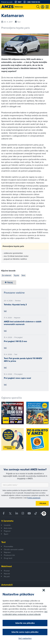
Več (5, 311)
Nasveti (7, 574)
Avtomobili (7, 585)
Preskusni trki (9, 555)
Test (3, 542)
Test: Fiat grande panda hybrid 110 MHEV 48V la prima (23, 360)
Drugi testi (8, 558)
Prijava (43, 503)
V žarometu (7, 521)
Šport (6, 534)
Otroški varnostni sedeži (14, 549)
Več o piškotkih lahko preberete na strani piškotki (25, 613)
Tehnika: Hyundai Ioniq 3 (15, 305)
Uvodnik (7, 525)
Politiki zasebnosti (34, 498)
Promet (7, 571)
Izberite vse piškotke (25, 623)
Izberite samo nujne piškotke (25, 632)
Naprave (7, 552)
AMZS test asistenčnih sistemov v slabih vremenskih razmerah (23, 323)
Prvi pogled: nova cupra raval (17, 378)
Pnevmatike (8, 546)
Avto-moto (8, 528)
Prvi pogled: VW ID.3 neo (15, 341)
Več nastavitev (25, 638)
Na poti (7, 576)
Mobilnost (7, 566)
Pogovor (7, 531)
